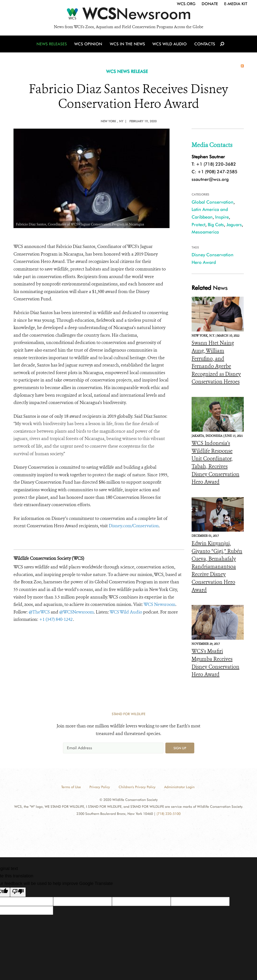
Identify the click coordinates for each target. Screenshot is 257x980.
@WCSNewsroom (77, 612)
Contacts (204, 45)
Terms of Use (71, 787)
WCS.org (186, 4)
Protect (198, 225)
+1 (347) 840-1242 (56, 619)
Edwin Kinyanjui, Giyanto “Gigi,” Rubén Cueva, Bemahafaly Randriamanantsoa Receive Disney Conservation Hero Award (217, 567)
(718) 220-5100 (169, 814)
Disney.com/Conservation (134, 526)
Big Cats (216, 225)
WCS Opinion (89, 45)
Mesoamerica (205, 232)
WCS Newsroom (159, 604)
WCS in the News (128, 45)
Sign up (180, 748)
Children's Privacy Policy (137, 787)
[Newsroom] (128, 15)
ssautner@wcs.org (210, 179)
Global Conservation (213, 202)
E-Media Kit (236, 4)
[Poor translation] (18, 892)
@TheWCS (39, 612)
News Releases (53, 45)
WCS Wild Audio (170, 45)
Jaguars (234, 225)
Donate (210, 4)
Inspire (222, 217)
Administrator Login (179, 787)
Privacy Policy (100, 787)
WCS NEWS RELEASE (127, 71)
